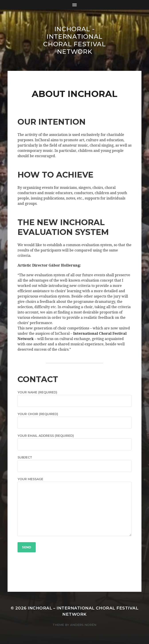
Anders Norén (83, 625)
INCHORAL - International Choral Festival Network (74, 40)
